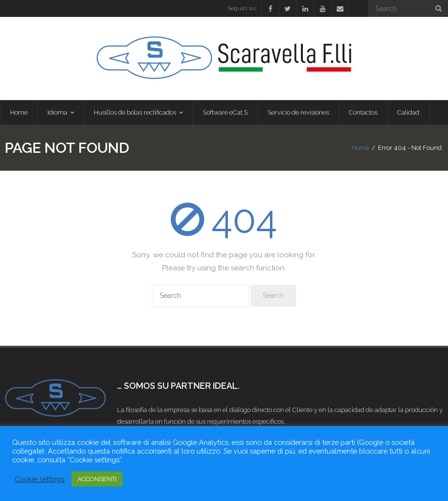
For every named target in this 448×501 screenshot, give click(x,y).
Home (360, 148)
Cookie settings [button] (39, 479)
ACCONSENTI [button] (97, 479)
